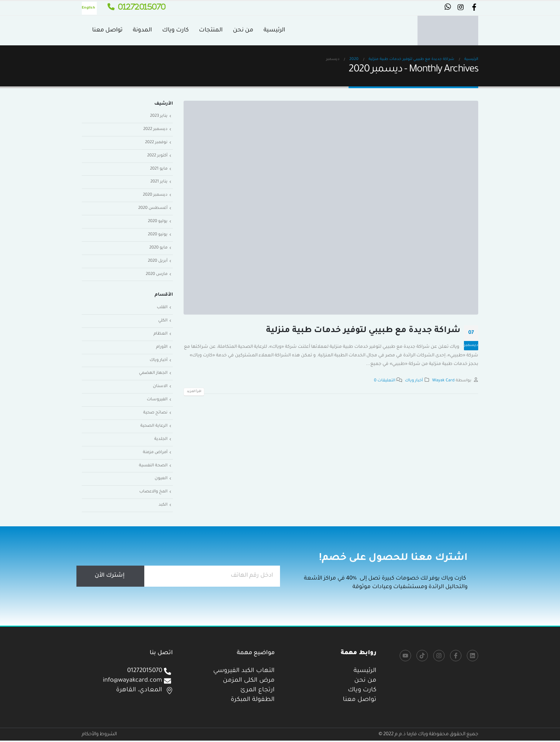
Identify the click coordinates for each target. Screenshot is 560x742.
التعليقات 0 (385, 381)
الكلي (163, 322)
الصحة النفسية (153, 467)
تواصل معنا (107, 30)
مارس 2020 (157, 275)
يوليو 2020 (158, 222)
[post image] (331, 208)
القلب (162, 308)
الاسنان (160, 388)
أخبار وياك (414, 381)
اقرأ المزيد (194, 392)
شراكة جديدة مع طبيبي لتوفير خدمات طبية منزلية (363, 331)
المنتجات (211, 30)
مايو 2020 (158, 248)
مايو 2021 (159, 169)
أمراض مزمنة (155, 454)
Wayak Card (443, 381)
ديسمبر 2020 (155, 195)
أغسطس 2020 (153, 209)
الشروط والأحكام (99, 736)
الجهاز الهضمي (153, 374)
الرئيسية (274, 30)
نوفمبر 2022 (156, 143)
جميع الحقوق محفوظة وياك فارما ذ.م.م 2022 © (428, 736)
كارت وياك (175, 30)
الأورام (162, 348)
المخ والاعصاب (153, 493)
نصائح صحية (155, 414)
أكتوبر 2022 (157, 156)
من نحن (243, 30)
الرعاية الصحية (154, 427)
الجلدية (161, 440)
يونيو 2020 (158, 235)
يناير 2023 (159, 116)
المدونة (142, 30)
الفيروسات (157, 401)
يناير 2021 (159, 182)
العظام (161, 335)
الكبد (163, 507)
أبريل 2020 (158, 262)
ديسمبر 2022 (155, 129)
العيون (161, 480)
